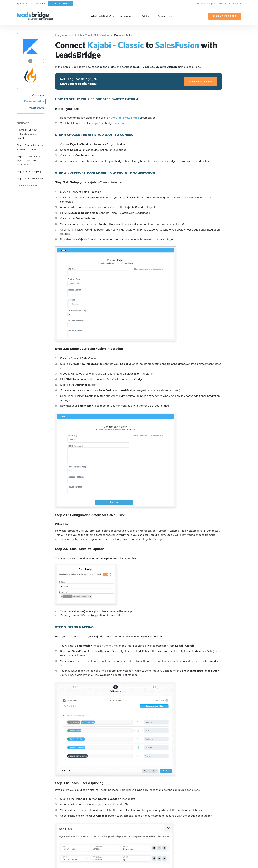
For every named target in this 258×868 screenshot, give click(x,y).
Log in (222, 4)
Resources (164, 16)
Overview (38, 95)
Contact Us (235, 4)
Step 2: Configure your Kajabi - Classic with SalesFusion (29, 160)
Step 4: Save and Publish (30, 179)
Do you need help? (27, 186)
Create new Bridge (128, 118)
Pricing (146, 16)
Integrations (126, 16)
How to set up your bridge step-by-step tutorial (27, 134)
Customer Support (206, 4)
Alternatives (37, 108)
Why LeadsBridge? (101, 16)
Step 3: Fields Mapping (29, 172)
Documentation (34, 101)
